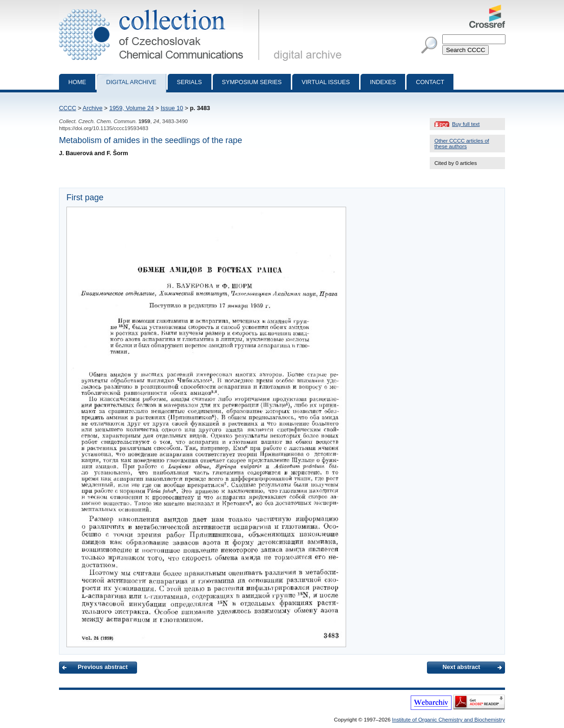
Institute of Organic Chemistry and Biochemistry (449, 720)
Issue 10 (172, 108)
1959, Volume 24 (131, 108)
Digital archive (131, 82)
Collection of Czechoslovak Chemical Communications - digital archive (161, 8)
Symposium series (252, 82)
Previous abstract (102, 667)
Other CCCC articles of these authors (462, 144)
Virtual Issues (326, 82)
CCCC (68, 108)
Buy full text (466, 124)
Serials (190, 82)
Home (77, 82)
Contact (430, 82)
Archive (93, 108)
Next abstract (461, 667)
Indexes (383, 82)
